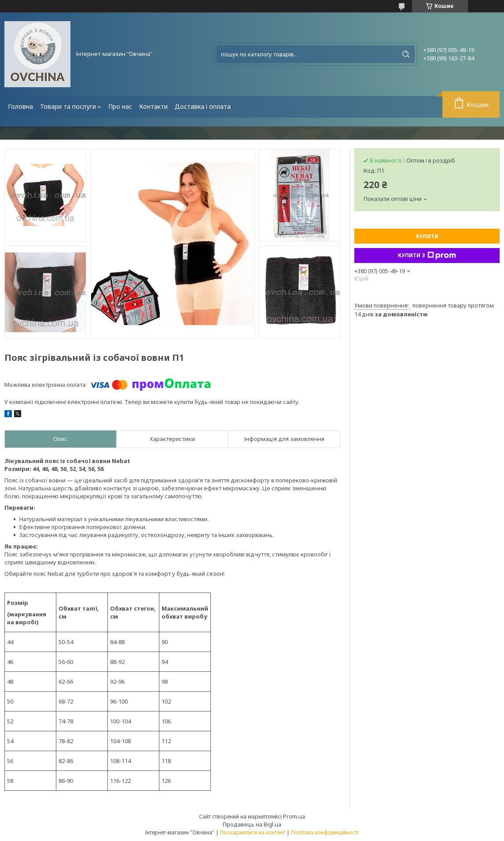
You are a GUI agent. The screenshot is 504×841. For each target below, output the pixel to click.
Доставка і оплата (203, 106)
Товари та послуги (68, 106)
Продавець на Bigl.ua (252, 824)
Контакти (153, 106)
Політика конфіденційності (325, 832)
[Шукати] (406, 54)
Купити (427, 236)
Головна (20, 106)
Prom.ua (294, 816)
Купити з (427, 256)
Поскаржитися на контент (253, 832)
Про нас (120, 106)
